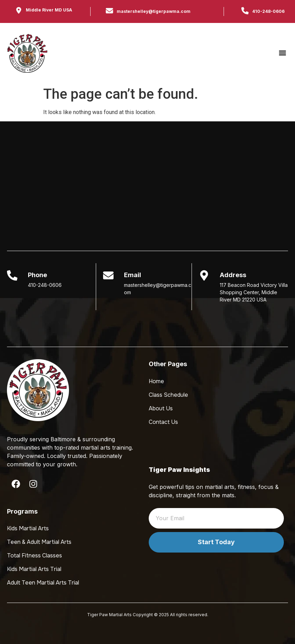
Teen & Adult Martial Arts (39, 542)
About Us (161, 408)
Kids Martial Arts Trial (34, 569)
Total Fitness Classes (34, 556)
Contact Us (163, 422)
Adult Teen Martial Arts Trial (43, 583)
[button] (282, 53)
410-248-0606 (268, 11)
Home (156, 381)
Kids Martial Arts (28, 528)
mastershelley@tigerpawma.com (154, 11)
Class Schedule (168, 395)
